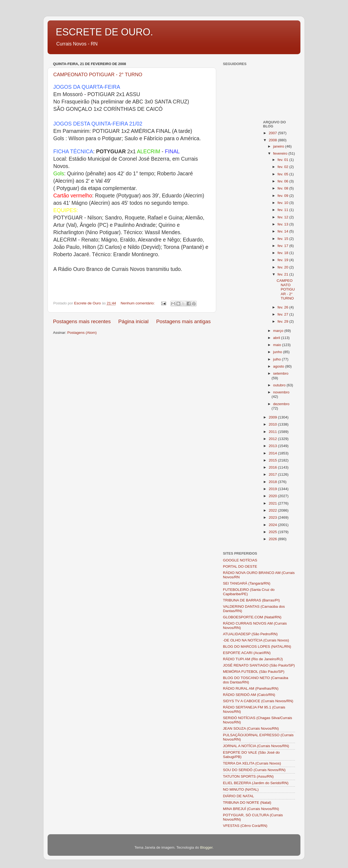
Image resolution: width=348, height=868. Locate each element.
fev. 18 (283, 253)
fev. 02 (283, 167)
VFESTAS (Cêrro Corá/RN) (245, 826)
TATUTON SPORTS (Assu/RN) (248, 776)
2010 (273, 424)
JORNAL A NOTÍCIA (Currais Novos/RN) (256, 746)
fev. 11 (283, 210)
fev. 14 (283, 231)
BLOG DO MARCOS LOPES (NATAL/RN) (257, 647)
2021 (273, 503)
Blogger (206, 847)
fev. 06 (283, 181)
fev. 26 (283, 307)
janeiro (279, 146)
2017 (273, 474)
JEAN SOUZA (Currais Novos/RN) (251, 728)
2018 (273, 482)
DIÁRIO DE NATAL (238, 796)
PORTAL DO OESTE (240, 566)
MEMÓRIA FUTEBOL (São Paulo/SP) (254, 672)
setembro (281, 373)
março (279, 331)
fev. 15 (283, 239)
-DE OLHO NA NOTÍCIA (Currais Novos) (256, 640)
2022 (273, 510)
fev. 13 (283, 224)
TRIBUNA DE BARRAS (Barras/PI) (251, 600)
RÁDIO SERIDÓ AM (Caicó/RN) (249, 695)
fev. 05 (283, 174)
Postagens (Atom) (82, 333)
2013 (273, 446)
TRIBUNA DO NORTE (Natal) (247, 803)
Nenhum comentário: (138, 303)
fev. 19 (283, 260)
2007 (273, 133)
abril (277, 338)
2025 (273, 532)
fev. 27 (283, 314)
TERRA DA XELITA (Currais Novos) (252, 763)
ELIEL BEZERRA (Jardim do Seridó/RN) (256, 783)
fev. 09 (283, 196)
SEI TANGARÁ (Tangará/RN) (247, 583)
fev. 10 (283, 203)
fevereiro (281, 153)
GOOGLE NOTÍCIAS (240, 560)
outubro (280, 385)
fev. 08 (283, 188)
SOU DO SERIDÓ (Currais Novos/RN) (254, 770)
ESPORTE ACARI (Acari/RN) (247, 653)
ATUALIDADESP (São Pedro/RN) (250, 634)
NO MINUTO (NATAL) (241, 789)
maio (278, 345)
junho (278, 352)
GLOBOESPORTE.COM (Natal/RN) (252, 617)
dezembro (281, 404)
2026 (273, 539)
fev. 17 (283, 246)
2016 (273, 467)
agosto (279, 366)
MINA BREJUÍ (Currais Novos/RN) (251, 809)
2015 (273, 460)
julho (278, 359)
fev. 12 (283, 217)
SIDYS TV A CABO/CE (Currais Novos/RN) (258, 701)
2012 (273, 439)
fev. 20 (283, 267)
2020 (273, 496)
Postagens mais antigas (183, 321)
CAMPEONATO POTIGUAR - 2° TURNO (98, 75)
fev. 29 (283, 321)
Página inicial (133, 321)
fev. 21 (283, 274)
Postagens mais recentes (82, 321)
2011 (273, 432)
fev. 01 (283, 160)
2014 (273, 453)
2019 (273, 489)
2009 (273, 417)
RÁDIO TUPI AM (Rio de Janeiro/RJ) (253, 659)
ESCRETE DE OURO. (104, 32)
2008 (273, 140)
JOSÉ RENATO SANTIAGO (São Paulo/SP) (259, 665)
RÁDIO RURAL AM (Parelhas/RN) (251, 688)
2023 (273, 517)
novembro (281, 392)
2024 (273, 525)
